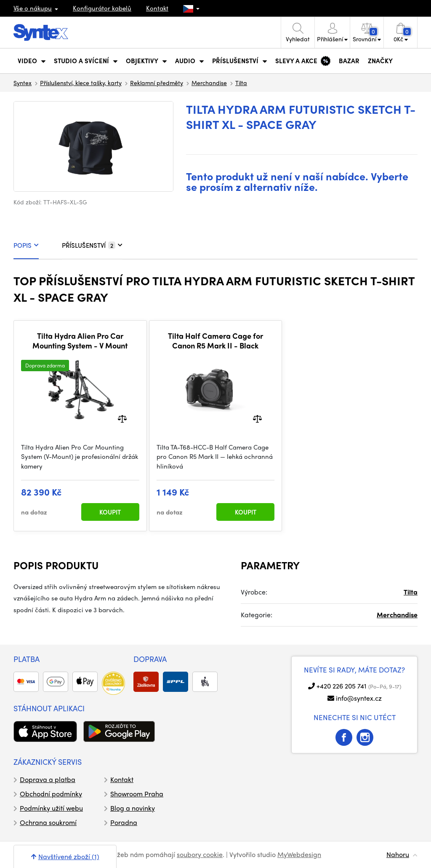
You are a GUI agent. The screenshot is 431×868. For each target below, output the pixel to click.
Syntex (23, 83)
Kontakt (157, 8)
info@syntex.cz (359, 698)
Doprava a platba (48, 779)
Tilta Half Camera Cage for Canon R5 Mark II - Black (215, 341)
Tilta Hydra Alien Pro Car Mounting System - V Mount (80, 341)
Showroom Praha (137, 794)
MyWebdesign (299, 854)
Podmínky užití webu (51, 808)
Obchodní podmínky (51, 794)
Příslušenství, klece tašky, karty (81, 83)
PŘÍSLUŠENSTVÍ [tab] (92, 245)
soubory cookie (200, 854)
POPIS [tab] (26, 245)
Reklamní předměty (157, 83)
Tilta (241, 83)
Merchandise (209, 83)
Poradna (124, 822)
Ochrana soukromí (48, 822)
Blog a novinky (133, 808)
